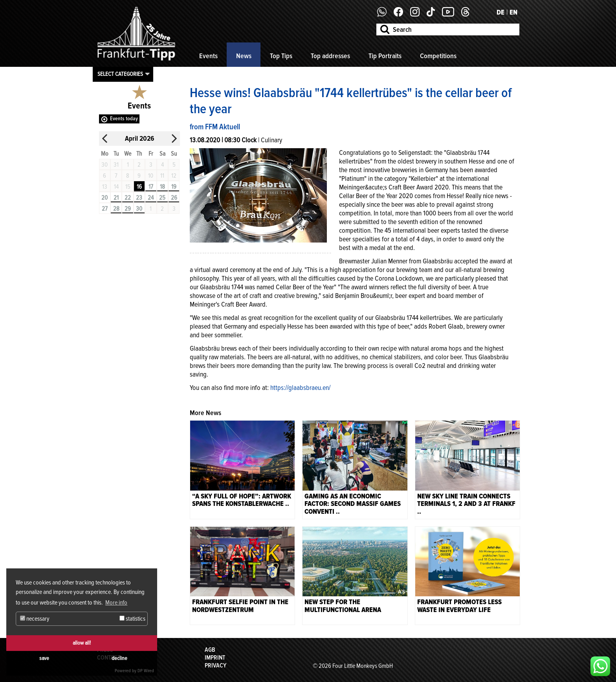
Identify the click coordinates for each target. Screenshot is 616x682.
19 (174, 187)
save (44, 658)
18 (162, 187)
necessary (35, 619)
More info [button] (116, 603)
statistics (132, 619)
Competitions (438, 56)
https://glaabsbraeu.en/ (300, 388)
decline (119, 658)
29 (128, 209)
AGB (210, 650)
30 (139, 209)
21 (116, 198)
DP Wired (146, 671)
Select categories (120, 74)
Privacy (215, 665)
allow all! (82, 643)
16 (139, 187)
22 (128, 198)
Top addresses (330, 56)
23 (139, 198)
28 (116, 209)
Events (208, 56)
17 (151, 187)
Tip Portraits (385, 56)
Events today (124, 119)
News (244, 56)
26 (174, 198)
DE (500, 12)
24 (151, 198)
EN (513, 12)
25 (162, 198)
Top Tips (281, 56)
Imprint (215, 658)
